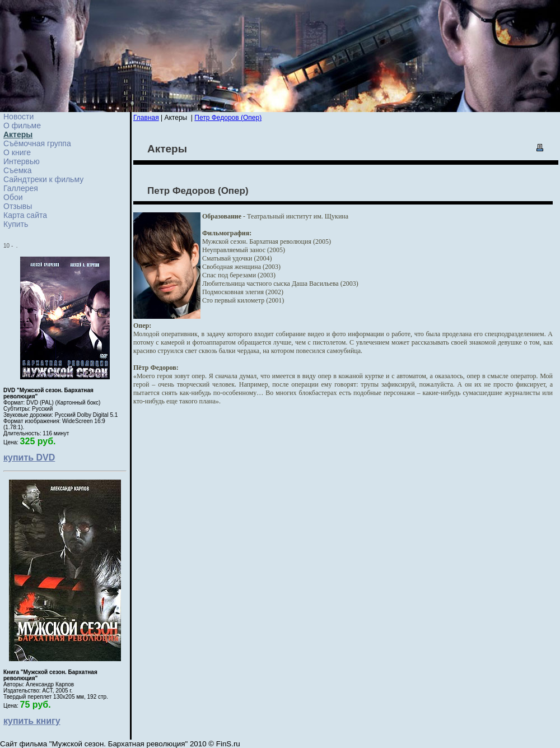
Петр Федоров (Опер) (228, 118)
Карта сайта (25, 215)
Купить (16, 224)
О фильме (22, 126)
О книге (17, 152)
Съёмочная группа (37, 143)
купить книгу (32, 721)
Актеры (18, 134)
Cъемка (18, 170)
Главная (146, 118)
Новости (18, 117)
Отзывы (18, 206)
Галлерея (21, 188)
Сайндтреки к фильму (43, 179)
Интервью (22, 161)
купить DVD (29, 457)
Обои (13, 197)
